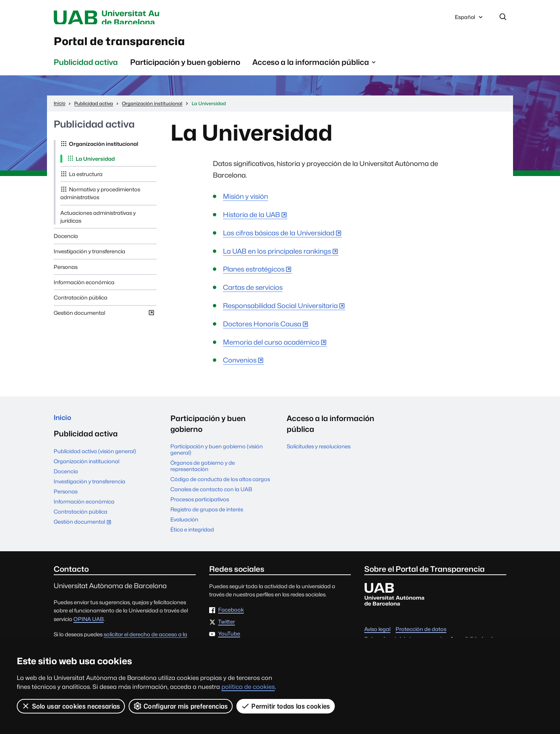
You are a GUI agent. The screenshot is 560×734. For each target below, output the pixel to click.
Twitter (226, 627)
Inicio (64, 424)
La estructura (86, 179)
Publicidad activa (86, 67)
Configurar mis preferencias (181, 706)
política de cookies (248, 687)
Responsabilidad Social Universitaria (280, 311)
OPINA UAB (89, 624)
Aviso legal (377, 634)
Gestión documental (104, 319)
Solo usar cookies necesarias (71, 706)
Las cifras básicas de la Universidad (279, 238)
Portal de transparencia (137, 44)
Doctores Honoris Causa (262, 329)
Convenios (240, 365)
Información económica (84, 287)
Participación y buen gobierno (185, 67)
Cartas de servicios (253, 293)
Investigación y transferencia (89, 256)
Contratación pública (81, 303)
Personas (66, 272)
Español (469, 20)
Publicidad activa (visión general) (95, 458)
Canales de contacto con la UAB (211, 494)
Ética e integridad (192, 535)
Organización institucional (104, 149)
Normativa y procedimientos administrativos (100, 198)
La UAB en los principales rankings (277, 256)
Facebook (231, 615)
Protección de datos (421, 634)
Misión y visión (246, 202)
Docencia (66, 241)
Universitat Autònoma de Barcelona (124, 18)
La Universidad (95, 164)
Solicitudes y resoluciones (319, 451)
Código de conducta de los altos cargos (220, 484)
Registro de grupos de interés (207, 515)
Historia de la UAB (251, 220)
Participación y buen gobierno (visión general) (217, 455)
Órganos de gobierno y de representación (203, 471)
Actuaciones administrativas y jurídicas (98, 222)
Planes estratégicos (254, 274)
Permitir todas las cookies (286, 706)
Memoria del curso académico (271, 347)
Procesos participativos (200, 504)
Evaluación (184, 525)
